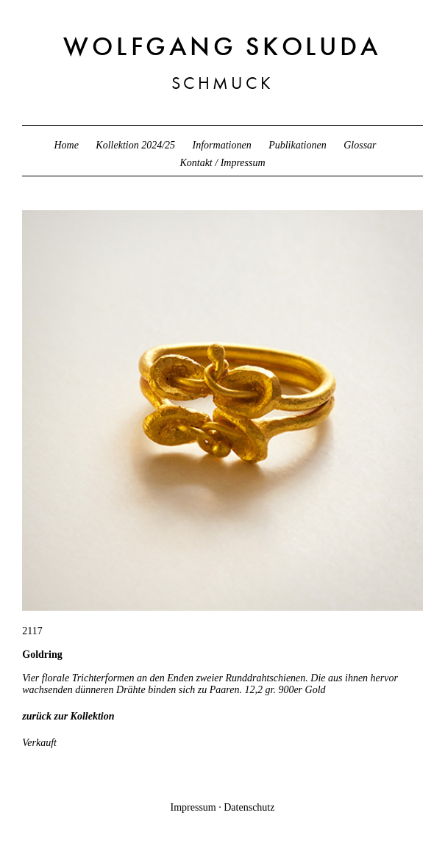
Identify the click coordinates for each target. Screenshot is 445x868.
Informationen (222, 145)
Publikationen (298, 145)
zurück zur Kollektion (68, 716)
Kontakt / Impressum (222, 163)
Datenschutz (249, 807)
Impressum (193, 807)
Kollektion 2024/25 (135, 145)
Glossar (360, 145)
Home (66, 145)
